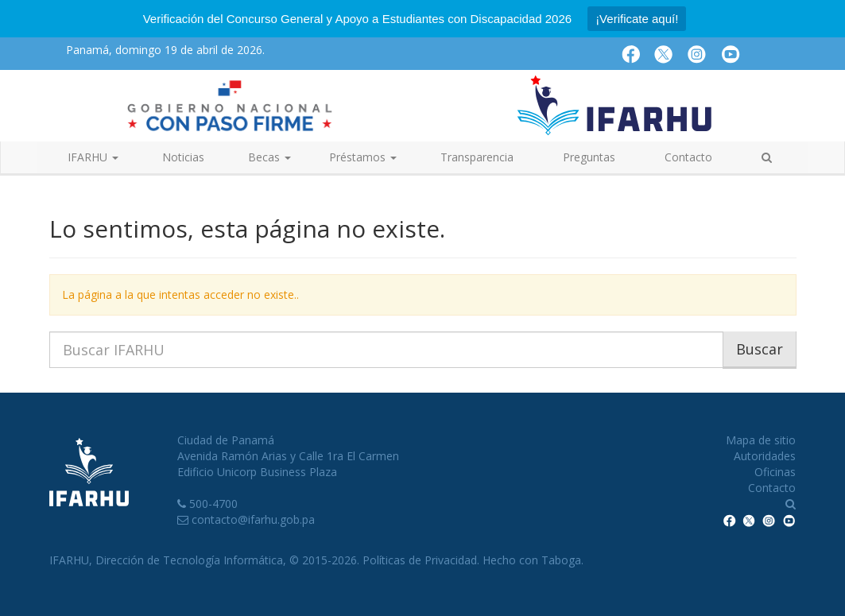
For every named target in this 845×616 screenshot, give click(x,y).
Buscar (760, 349)
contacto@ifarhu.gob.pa (253, 519)
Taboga (561, 560)
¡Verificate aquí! (637, 19)
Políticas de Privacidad (420, 560)
